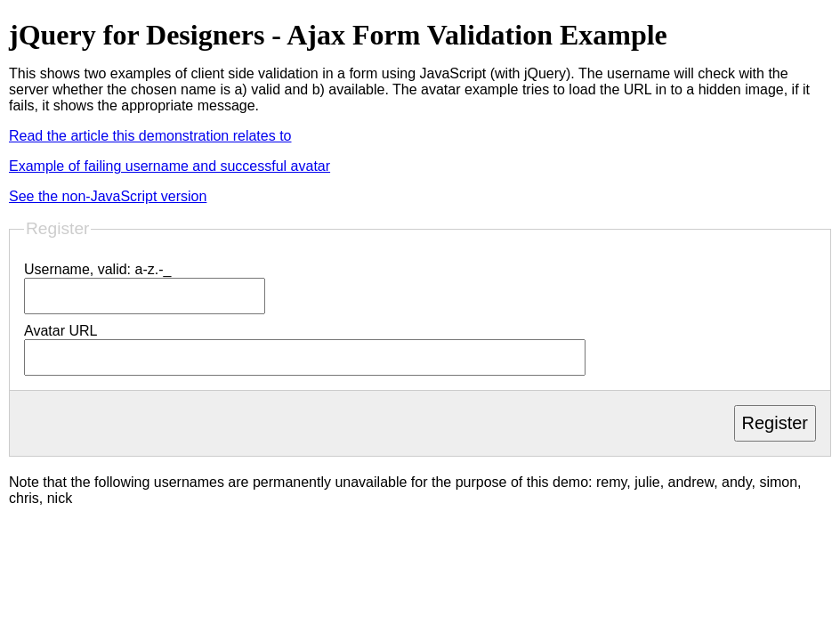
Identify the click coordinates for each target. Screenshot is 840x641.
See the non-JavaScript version (108, 196)
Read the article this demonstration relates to (150, 136)
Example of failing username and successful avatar (170, 166)
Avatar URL (61, 331)
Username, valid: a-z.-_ (97, 269)
